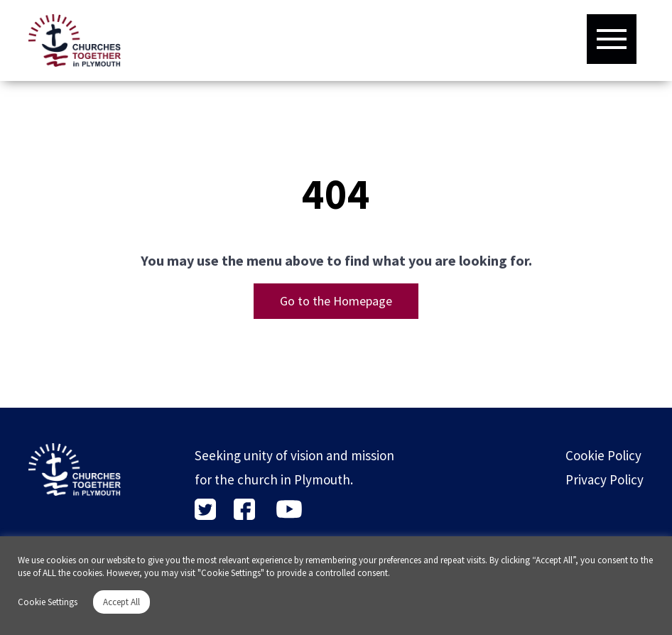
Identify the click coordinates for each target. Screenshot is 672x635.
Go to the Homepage (336, 301)
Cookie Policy (603, 455)
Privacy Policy (605, 479)
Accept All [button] (121, 602)
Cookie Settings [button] (48, 602)
